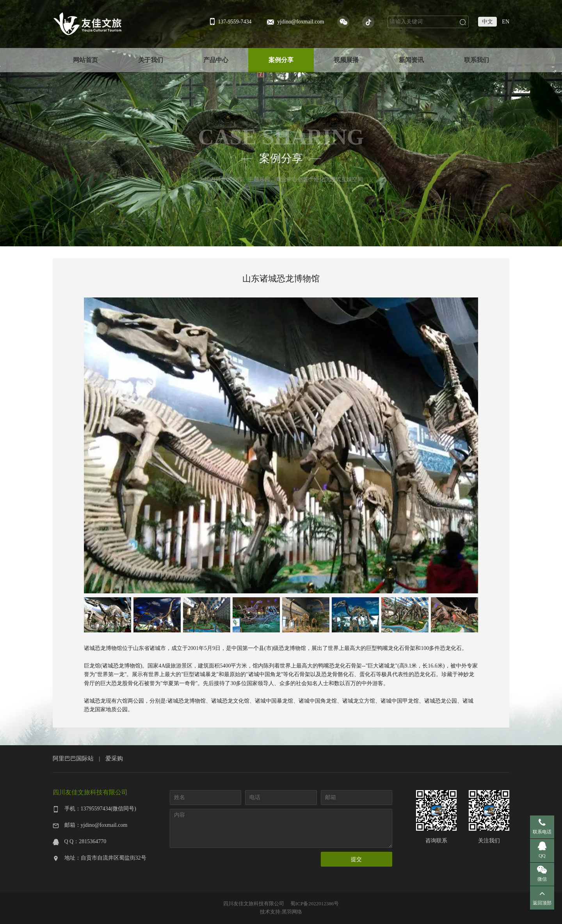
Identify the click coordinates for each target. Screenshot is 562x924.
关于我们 (151, 60)
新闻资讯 (411, 60)
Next (470, 445)
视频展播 (346, 60)
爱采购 (114, 758)
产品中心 (216, 60)
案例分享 (281, 60)
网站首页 (85, 60)
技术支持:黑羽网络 (281, 912)
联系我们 (477, 60)
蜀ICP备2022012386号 (315, 904)
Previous (90, 445)
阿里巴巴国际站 (73, 758)
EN (506, 22)
